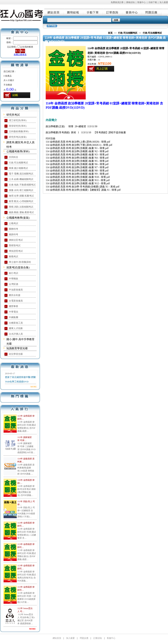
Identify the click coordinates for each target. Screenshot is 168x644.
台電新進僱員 (16, 301)
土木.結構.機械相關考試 (21, 179)
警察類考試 (15, 245)
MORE (34, 387)
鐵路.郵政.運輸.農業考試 (21, 212)
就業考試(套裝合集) (18, 267)
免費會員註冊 (117, 2)
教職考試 (14, 257)
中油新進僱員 (16, 290)
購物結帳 (74, 12)
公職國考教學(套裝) (18, 218)
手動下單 (93, 12)
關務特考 (14, 229)
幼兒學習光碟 (16, 354)
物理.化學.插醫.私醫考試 (21, 196)
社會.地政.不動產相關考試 (22, 185)
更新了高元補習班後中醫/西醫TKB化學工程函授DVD (20, 379)
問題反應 (152, 12)
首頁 (110, 33)
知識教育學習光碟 (17, 348)
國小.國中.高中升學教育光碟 (20, 342)
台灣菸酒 (14, 284)
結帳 (15, 95)
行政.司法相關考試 (18, 163)
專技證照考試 (16, 251)
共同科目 (14, 157)
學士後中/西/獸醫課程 (20, 262)
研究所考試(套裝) (18, 137)
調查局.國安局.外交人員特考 (20, 145)
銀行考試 (14, 273)
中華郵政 (14, 279)
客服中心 (142, 2)
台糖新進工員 (16, 323)
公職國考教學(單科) (18, 151)
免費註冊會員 (20, 55)
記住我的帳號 (27, 47)
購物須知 (130, 2)
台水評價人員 (16, 334)
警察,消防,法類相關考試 (21, 207)
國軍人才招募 (16, 328)
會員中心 (132, 12)
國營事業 (14, 306)
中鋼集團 (14, 317)
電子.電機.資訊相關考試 (21, 174)
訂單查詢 (113, 12)
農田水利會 (15, 295)
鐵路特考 (14, 234)
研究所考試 (13, 115)
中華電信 (14, 312)
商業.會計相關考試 (18, 168)
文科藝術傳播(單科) (19, 131)
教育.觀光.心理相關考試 (21, 201)
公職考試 (14, 223)
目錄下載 (153, 2)
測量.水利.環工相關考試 (21, 190)
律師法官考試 (16, 240)
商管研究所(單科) (18, 126)
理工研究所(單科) (18, 120)
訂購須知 (98, 638)
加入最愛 (164, 2)
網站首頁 (54, 12)
